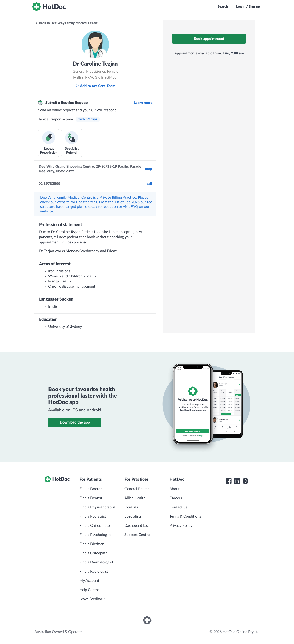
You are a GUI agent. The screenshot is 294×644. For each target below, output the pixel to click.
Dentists (131, 507)
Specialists (133, 516)
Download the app (75, 422)
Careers (176, 498)
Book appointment (209, 39)
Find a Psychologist (95, 535)
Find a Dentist (91, 498)
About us (177, 489)
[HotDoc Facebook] (229, 481)
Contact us (178, 507)
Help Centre (89, 590)
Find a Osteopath (93, 553)
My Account (89, 581)
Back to (66, 23)
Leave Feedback (92, 599)
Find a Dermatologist (96, 562)
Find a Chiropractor (95, 526)
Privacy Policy (181, 526)
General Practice (138, 489)
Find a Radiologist (94, 572)
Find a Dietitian (92, 544)
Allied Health (135, 498)
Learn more (143, 103)
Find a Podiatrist (93, 516)
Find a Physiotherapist (98, 507)
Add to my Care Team (95, 86)
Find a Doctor (91, 489)
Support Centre (137, 535)
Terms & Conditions (185, 516)
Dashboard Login (138, 526)
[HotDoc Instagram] (245, 481)
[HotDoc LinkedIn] (237, 481)
